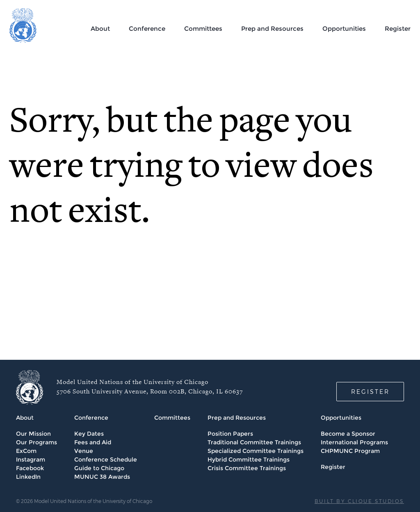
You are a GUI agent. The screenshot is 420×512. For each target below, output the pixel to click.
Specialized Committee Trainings (256, 451)
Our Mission (33, 434)
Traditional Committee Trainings (254, 442)
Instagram (31, 459)
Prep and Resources (272, 29)
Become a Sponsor (348, 434)
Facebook (30, 468)
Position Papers (230, 434)
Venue (84, 451)
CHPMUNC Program (350, 451)
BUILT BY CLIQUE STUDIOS (359, 501)
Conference (147, 29)
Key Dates (89, 434)
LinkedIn (28, 477)
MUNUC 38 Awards (102, 477)
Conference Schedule (106, 459)
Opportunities (344, 29)
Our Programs (37, 442)
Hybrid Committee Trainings (249, 459)
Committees (203, 29)
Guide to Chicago (99, 468)
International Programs (354, 442)
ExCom (26, 451)
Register (398, 29)
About (100, 29)
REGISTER (370, 392)
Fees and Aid (93, 442)
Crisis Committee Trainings (247, 468)
